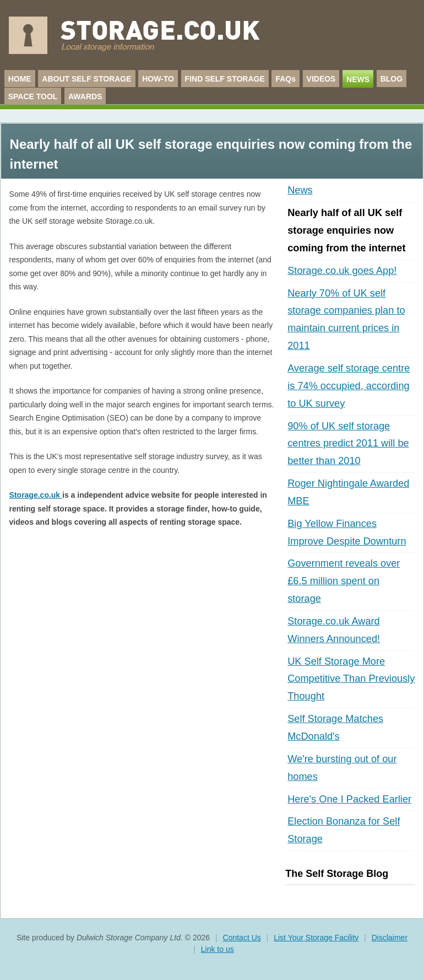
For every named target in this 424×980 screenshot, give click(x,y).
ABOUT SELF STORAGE (86, 79)
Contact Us (242, 938)
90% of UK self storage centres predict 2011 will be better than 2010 (348, 444)
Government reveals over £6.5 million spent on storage (344, 581)
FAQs (286, 79)
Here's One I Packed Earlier (349, 799)
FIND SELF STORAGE (225, 79)
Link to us (218, 949)
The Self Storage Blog (337, 874)
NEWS (358, 79)
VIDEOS (321, 79)
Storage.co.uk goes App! (342, 271)
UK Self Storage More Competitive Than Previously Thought (351, 679)
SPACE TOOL (33, 96)
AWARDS (85, 96)
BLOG (392, 79)
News (300, 190)
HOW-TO (158, 79)
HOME (20, 79)
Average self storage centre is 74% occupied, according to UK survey (349, 386)
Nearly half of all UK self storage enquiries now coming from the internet (346, 230)
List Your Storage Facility (316, 938)
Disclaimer (390, 938)
